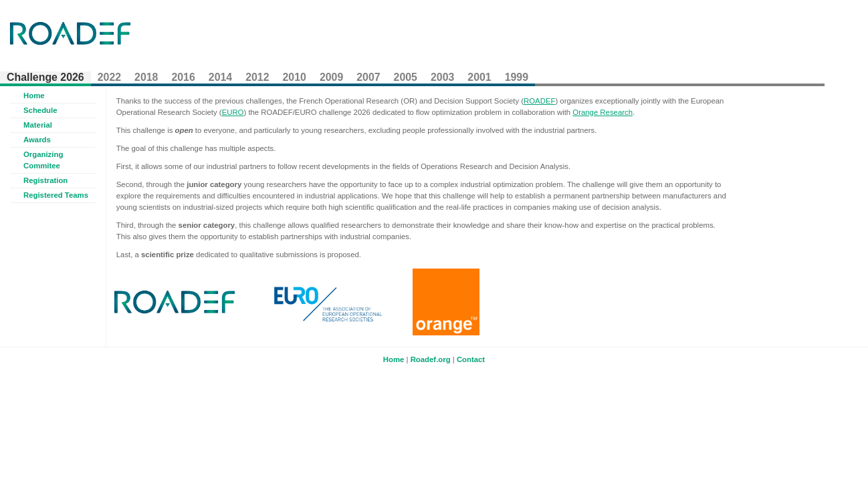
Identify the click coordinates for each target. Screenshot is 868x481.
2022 (109, 77)
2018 (146, 77)
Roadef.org (431, 359)
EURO (233, 112)
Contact (471, 359)
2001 (479, 77)
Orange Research (603, 112)
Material (38, 125)
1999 (517, 77)
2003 (442, 77)
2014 (220, 77)
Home (34, 96)
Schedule (40, 110)
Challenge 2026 (45, 77)
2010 (295, 77)
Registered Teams (56, 195)
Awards (37, 140)
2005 (406, 77)
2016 (183, 77)
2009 (331, 77)
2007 (368, 77)
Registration (45, 180)
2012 (257, 77)
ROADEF (539, 101)
